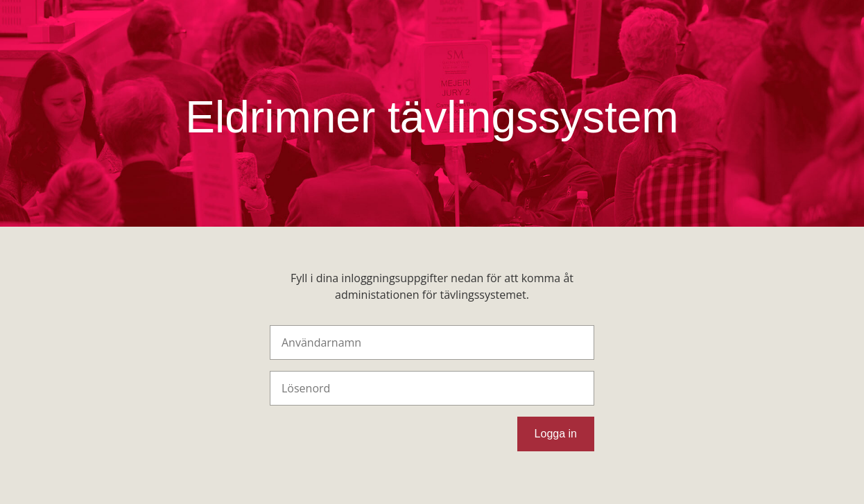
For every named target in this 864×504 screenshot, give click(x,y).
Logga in (556, 434)
